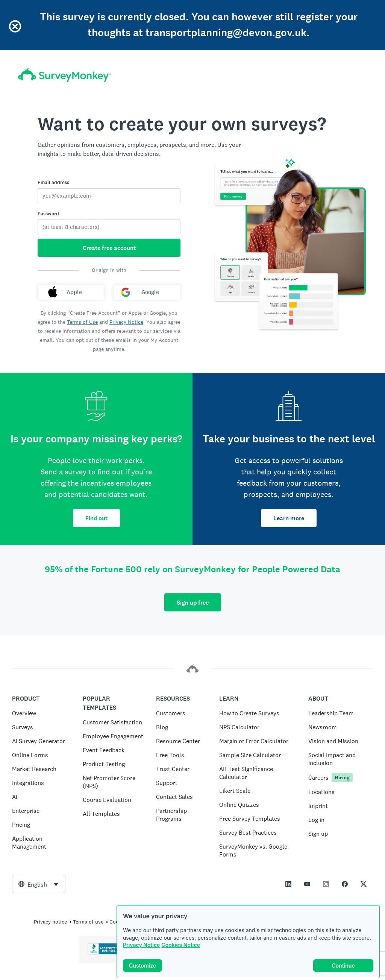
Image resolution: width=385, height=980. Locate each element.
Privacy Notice (141, 945)
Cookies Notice (181, 945)
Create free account (109, 248)
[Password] (109, 227)
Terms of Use (82, 322)
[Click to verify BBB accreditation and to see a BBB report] (103, 953)
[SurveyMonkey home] (64, 75)
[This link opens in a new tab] (288, 884)
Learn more (289, 518)
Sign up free (193, 603)
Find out (96, 518)
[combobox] (39, 884)
